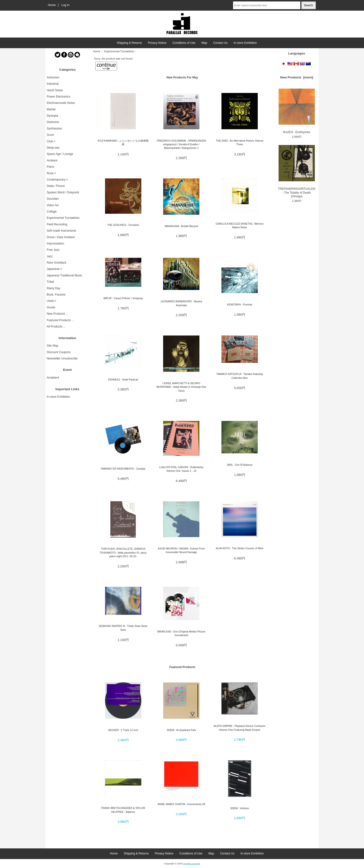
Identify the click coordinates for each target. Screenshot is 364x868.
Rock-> (51, 173)
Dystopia (52, 116)
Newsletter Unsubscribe (62, 358)
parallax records (192, 864)
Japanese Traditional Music (64, 275)
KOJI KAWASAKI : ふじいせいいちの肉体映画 (123, 142)
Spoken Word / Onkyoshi (63, 192)
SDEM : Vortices (240, 808)
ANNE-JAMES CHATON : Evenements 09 (181, 804)
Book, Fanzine (56, 295)
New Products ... (57, 314)
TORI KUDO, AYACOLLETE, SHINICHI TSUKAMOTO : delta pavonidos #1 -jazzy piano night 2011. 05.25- (123, 552)
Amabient (53, 378)
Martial (51, 109)
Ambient (52, 160)
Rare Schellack (57, 263)
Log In (66, 5)
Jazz (50, 256)
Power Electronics (58, 97)
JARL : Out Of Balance (240, 465)
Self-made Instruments (61, 231)
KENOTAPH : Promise (240, 305)
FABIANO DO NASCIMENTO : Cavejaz (123, 469)
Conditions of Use (184, 43)
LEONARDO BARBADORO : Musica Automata (181, 303)
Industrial (53, 84)
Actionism (53, 77)
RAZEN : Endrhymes (297, 111)
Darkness (53, 122)
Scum (50, 135)
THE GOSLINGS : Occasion (123, 225)
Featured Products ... (60, 320)
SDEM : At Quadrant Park (181, 730)
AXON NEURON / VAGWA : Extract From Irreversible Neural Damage (181, 550)
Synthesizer (54, 129)
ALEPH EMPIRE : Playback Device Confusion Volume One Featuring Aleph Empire (239, 728)
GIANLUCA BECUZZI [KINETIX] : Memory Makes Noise (240, 225)
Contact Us (220, 43)
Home (52, 5)
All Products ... (56, 327)
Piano (50, 167)
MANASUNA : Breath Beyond (181, 226)
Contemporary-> (57, 180)
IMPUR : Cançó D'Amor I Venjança (123, 298)
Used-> (51, 301)
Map (204, 43)
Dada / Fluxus (56, 186)
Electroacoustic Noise (61, 103)
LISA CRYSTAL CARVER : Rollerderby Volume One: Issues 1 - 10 (181, 469)
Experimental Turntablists (119, 51)
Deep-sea (53, 148)
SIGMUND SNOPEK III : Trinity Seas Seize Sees (123, 628)
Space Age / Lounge (60, 154)
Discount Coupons (59, 352)
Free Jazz (53, 250)
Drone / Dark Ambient (61, 237)
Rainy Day (53, 288)
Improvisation (55, 244)
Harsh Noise (55, 90)
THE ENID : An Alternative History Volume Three (240, 142)
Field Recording (57, 224)
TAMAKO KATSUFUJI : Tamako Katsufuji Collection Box (240, 376)
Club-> (51, 141)
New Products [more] (296, 77)
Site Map (53, 346)
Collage (52, 212)
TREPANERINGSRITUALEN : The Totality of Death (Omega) (296, 171)
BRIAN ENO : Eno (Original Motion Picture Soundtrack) (181, 633)
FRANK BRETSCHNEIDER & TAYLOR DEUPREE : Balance (123, 810)
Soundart (53, 199)
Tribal (50, 282)
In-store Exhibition (245, 43)
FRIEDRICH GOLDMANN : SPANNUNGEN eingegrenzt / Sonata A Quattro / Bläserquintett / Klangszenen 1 (181, 144)
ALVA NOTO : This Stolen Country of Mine (240, 548)
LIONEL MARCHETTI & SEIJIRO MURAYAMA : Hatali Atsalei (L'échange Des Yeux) (181, 387)
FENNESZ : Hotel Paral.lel (123, 380)
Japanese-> (54, 269)
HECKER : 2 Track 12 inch (123, 730)
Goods (51, 307)
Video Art (53, 205)
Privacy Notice (157, 43)
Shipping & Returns (129, 43)
